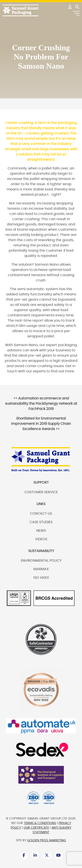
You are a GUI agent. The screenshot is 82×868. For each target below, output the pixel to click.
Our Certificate (36, 828)
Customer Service (41, 492)
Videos (41, 539)
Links (41, 504)
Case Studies (41, 522)
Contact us (41, 514)
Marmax (41, 569)
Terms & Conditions (40, 823)
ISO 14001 (41, 578)
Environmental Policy (41, 561)
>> (41, 424)
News (41, 531)
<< (41, 404)
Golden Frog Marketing (47, 840)
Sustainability (41, 551)
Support (41, 483)
